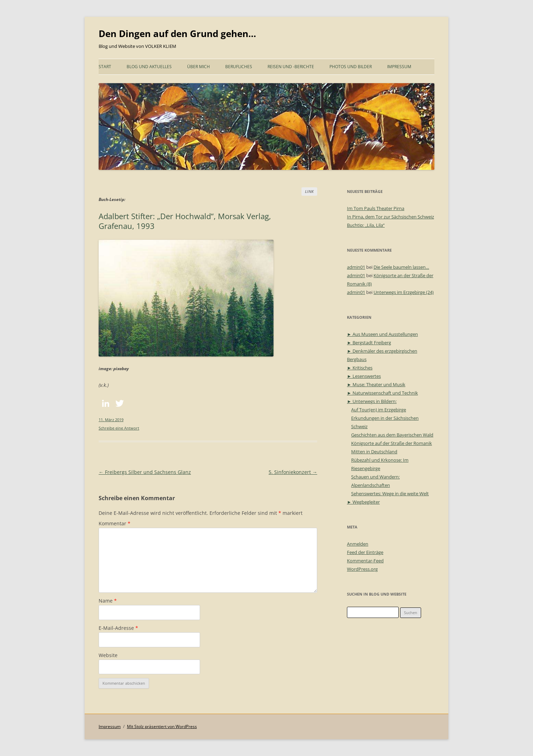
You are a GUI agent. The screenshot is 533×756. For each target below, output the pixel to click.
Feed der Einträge (365, 552)
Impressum (399, 67)
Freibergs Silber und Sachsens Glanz (145, 472)
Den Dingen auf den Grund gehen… (177, 34)
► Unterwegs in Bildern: (372, 401)
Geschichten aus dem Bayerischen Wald (392, 435)
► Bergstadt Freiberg (369, 343)
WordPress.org (362, 569)
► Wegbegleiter (363, 502)
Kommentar (115, 523)
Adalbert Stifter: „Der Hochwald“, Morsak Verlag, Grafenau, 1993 (185, 221)
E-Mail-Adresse (118, 628)
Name (108, 601)
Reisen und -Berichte (291, 67)
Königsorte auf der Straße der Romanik (392, 443)
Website (108, 655)
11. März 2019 (111, 420)
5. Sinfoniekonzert (293, 472)
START (105, 67)
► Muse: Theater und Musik (376, 384)
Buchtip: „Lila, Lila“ (366, 225)
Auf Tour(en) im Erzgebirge (379, 410)
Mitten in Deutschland (374, 452)
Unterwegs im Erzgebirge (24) (404, 292)
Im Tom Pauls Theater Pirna (376, 208)
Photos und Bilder (351, 67)
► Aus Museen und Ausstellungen (382, 334)
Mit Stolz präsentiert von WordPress (162, 726)
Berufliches (239, 67)
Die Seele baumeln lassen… (401, 267)
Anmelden (358, 544)
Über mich (198, 67)
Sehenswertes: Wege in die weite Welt (390, 494)
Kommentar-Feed (365, 561)
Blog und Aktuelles (149, 67)
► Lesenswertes (364, 376)
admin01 (356, 267)
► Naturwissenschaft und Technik (382, 393)
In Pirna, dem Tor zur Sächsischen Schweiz (390, 217)
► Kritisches (360, 368)
